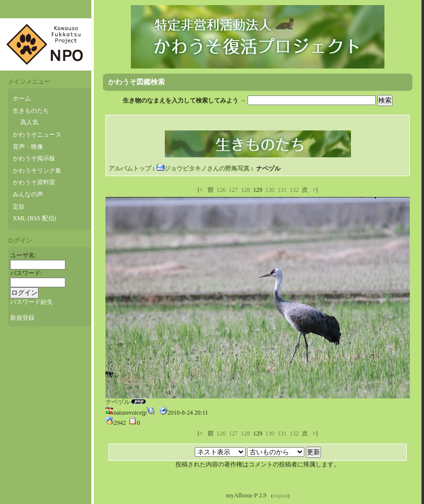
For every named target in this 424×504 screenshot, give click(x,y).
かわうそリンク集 (37, 171)
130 (270, 190)
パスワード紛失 (31, 302)
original (280, 496)
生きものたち (31, 111)
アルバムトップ (130, 169)
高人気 (29, 122)
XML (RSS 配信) (34, 218)
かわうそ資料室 (34, 182)
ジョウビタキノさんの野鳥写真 (203, 169)
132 (294, 190)
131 (282, 190)
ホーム (22, 98)
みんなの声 (28, 194)
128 (245, 190)
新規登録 (22, 318)
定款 (19, 207)
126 (221, 190)
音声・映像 (28, 147)
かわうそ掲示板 (34, 158)
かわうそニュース (37, 135)
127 (233, 190)
